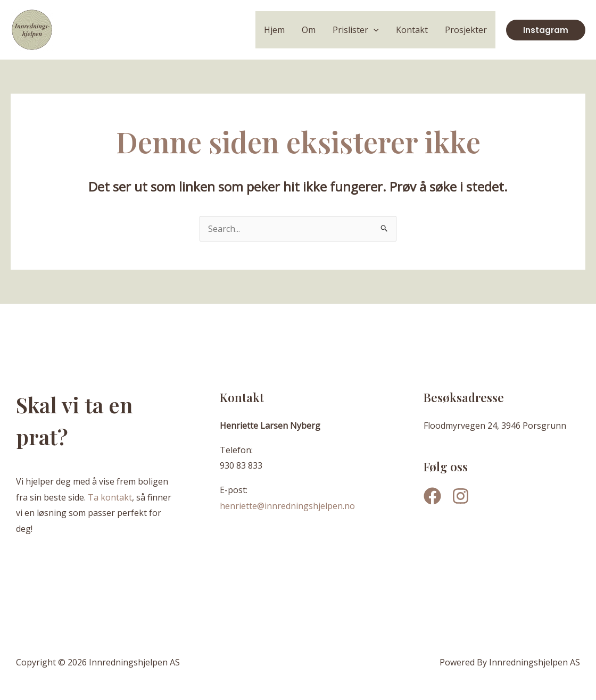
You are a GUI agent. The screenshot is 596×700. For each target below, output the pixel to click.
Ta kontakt (110, 497)
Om (309, 30)
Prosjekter (466, 30)
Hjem (274, 30)
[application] (374, 30)
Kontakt (412, 30)
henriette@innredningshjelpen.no (287, 506)
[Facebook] (432, 496)
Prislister (356, 30)
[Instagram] (461, 496)
